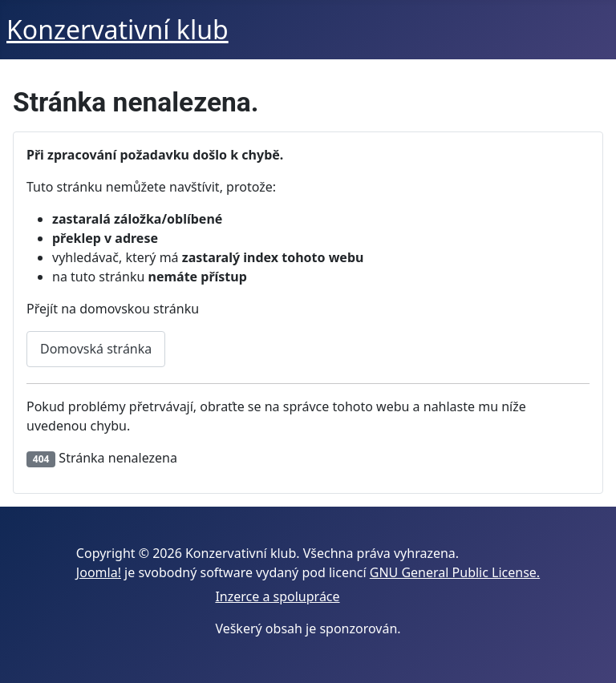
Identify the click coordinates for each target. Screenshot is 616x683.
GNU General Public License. (455, 572)
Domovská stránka (96, 349)
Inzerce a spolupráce (277, 596)
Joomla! (99, 572)
